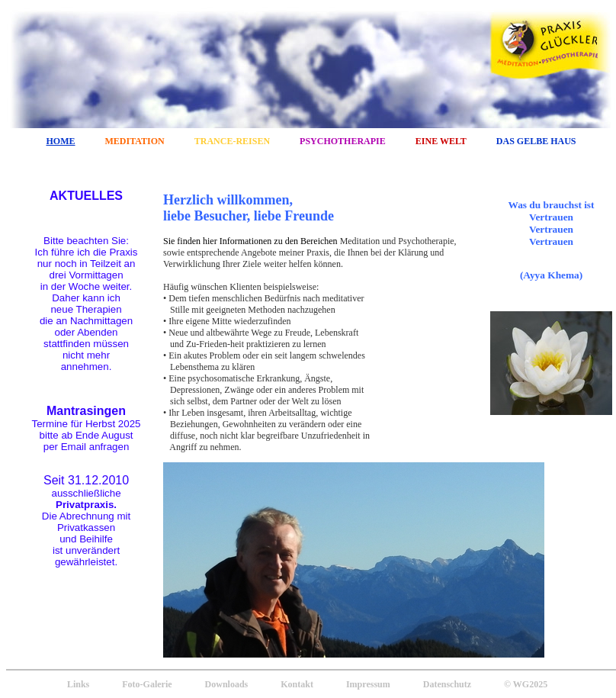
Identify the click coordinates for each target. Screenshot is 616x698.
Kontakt (297, 684)
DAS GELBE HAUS (536, 141)
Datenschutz (447, 684)
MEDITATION (135, 141)
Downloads (227, 684)
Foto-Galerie (147, 684)
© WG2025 (526, 684)
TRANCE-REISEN (232, 141)
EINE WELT (441, 141)
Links (78, 684)
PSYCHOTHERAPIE (343, 141)
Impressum (368, 684)
